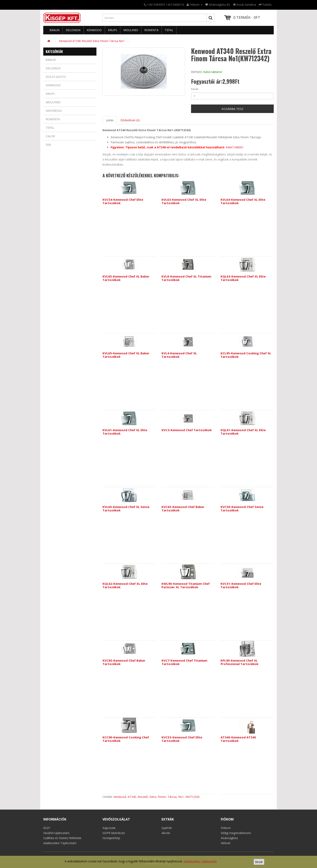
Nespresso (54, 111)
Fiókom (226, 828)
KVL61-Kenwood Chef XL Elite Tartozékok (125, 432)
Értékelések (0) (130, 120)
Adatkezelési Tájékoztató (200, 861)
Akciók (166, 833)
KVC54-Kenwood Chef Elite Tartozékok (123, 201)
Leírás (110, 120)
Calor (50, 136)
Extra (153, 797)
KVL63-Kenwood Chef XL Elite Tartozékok (184, 201)
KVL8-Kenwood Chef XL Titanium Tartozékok (186, 278)
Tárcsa (172, 797)
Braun (54, 30)
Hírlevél (226, 843)
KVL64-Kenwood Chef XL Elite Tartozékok (243, 201)
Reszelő (143, 797)
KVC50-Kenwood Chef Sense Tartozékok (242, 508)
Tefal (169, 30)
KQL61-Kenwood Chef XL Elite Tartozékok (243, 432)
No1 (181, 797)
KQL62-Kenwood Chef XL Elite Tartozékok (125, 585)
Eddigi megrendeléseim (236, 833)
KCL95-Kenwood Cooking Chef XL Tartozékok (246, 355)
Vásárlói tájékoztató (56, 833)
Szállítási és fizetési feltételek (62, 838)
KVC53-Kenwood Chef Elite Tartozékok (182, 739)
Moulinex (131, 30)
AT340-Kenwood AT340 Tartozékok (238, 739)
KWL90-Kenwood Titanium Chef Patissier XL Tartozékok (186, 585)
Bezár (259, 862)
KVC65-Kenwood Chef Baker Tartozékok (183, 508)
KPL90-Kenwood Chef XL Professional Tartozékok (239, 662)
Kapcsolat (109, 828)
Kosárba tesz (232, 109)
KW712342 (192, 797)
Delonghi (73, 30)
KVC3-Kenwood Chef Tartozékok (187, 430)
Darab (195, 89)
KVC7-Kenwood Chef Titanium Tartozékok (184, 662)
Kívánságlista (229, 838)
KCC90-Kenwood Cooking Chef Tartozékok (126, 739)
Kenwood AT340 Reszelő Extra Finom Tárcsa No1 (92, 41)
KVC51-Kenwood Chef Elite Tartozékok (241, 585)
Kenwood (94, 30)
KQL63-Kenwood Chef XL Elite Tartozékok (243, 278)
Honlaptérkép (111, 838)
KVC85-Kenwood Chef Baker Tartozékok (124, 662)
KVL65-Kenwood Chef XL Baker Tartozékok (126, 355)
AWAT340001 (235, 147)
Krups (113, 30)
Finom (162, 797)
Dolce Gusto (56, 77)
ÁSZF (47, 828)
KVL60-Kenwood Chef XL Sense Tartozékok (126, 508)
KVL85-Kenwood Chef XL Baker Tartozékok (126, 278)
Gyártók (167, 828)
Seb (48, 145)
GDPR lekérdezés (114, 833)
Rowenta (151, 30)
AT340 (132, 797)
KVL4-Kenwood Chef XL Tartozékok (179, 355)
